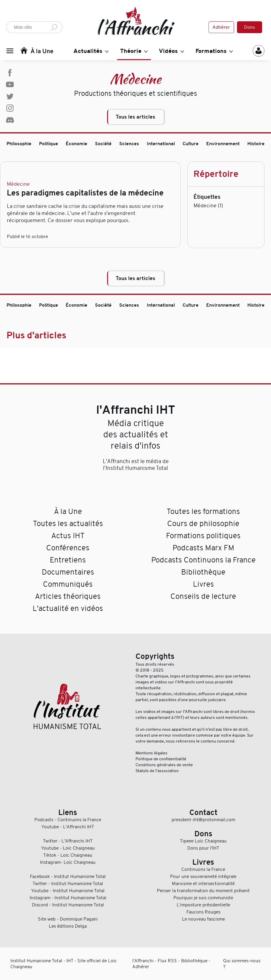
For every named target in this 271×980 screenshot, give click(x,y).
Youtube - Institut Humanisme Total (68, 891)
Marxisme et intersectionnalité (203, 884)
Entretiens (68, 560)
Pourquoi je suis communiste (203, 898)
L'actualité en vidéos (68, 608)
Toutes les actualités (68, 524)
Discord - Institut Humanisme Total (68, 905)
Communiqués (68, 584)
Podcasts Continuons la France (203, 560)
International (161, 144)
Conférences (68, 548)
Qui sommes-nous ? (242, 964)
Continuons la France (203, 869)
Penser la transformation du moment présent (203, 891)
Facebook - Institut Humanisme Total (68, 876)
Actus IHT (68, 536)
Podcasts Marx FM (203, 548)
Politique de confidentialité (161, 759)
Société (103, 144)
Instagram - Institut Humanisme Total (68, 898)
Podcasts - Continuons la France (68, 820)
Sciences (129, 144)
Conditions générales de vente (164, 765)
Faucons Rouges (203, 912)
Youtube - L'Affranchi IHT (68, 827)
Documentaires (68, 572)
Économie (76, 144)
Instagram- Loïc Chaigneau (68, 862)
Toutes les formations (203, 511)
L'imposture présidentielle (203, 905)
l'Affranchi (143, 961)
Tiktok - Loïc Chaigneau (68, 855)
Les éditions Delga (68, 926)
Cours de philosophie (203, 524)
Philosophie (19, 144)
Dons (250, 27)
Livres (203, 584)
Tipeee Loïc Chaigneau (203, 841)
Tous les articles (135, 117)
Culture (191, 144)
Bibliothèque (203, 572)
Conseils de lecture (203, 596)
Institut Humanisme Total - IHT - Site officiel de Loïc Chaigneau (64, 964)
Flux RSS (167, 961)
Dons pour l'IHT (203, 848)
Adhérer (221, 27)
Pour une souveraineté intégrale (203, 876)
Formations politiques (203, 536)
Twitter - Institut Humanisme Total (68, 884)
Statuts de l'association (157, 771)
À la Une (68, 511)
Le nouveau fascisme (203, 919)
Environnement (223, 144)
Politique (49, 144)
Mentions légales (151, 753)
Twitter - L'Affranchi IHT (68, 841)
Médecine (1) (208, 206)
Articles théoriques (68, 596)
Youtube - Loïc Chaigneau (68, 848)
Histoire (256, 144)
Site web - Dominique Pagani (68, 919)
